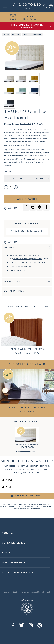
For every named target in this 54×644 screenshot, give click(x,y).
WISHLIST (10, 208)
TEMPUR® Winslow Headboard (27, 446)
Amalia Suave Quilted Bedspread (27, 407)
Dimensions (12, 282)
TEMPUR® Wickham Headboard (27, 349)
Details (9, 247)
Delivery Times (14, 291)
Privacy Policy (19, 508)
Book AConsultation (30, 18)
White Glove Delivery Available (30, 231)
